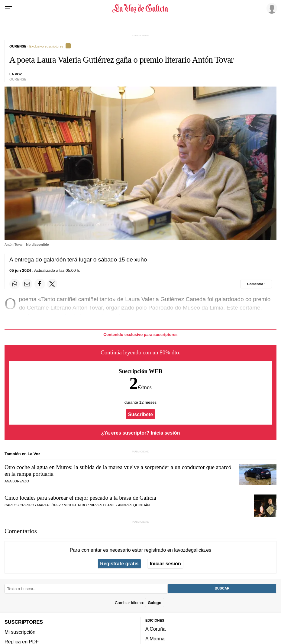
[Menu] (8, 8)
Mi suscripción (20, 632)
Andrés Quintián (134, 505)
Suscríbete (141, 414)
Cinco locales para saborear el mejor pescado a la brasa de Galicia (80, 498)
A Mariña (155, 639)
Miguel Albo (75, 505)
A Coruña (155, 629)
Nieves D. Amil (103, 505)
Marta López (49, 505)
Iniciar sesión (165, 563)
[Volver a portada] (141, 8)
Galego (155, 602)
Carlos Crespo (19, 505)
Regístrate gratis (119, 563)
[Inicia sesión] (271, 8)
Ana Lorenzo (17, 481)
